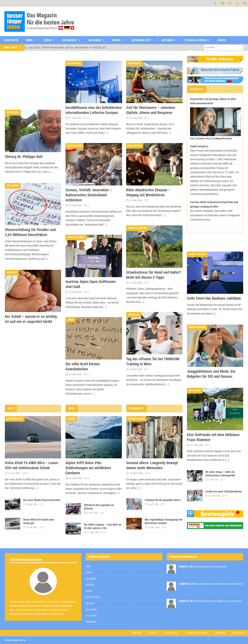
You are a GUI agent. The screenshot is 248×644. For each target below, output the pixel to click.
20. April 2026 (136, 473)
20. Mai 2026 (136, 369)
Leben (47, 40)
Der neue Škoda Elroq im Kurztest (42, 500)
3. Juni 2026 (14, 473)
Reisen (116, 40)
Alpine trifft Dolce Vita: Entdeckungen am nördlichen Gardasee (88, 468)
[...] (106, 133)
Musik (222, 40)
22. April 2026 (214, 496)
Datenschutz (171, 633)
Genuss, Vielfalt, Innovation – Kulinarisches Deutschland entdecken (89, 195)
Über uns (137, 633)
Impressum (220, 633)
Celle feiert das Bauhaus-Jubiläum (214, 298)
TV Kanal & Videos (196, 40)
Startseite (11, 40)
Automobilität (141, 40)
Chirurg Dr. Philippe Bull (24, 157)
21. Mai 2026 (136, 283)
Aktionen (167, 40)
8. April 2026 (153, 504)
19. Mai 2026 (32, 527)
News (29, 40)
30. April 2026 (76, 478)
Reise (72, 408)
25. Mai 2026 (136, 118)
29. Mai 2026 (197, 445)
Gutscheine (91, 609)
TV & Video (91, 616)
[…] (50, 172)
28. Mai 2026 (32, 504)
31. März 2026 (93, 532)
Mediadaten (239, 633)
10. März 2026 (154, 527)
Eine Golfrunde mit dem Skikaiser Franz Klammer (218, 584)
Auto (11, 408)
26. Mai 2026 (75, 292)
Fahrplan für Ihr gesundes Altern (163, 500)
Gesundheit (70, 40)
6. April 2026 (92, 513)
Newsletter (91, 622)
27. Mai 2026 (75, 118)
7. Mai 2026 (213, 480)
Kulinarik (95, 40)
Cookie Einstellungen (196, 633)
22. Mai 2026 (136, 200)
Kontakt (153, 633)
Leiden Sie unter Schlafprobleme (224, 491)
